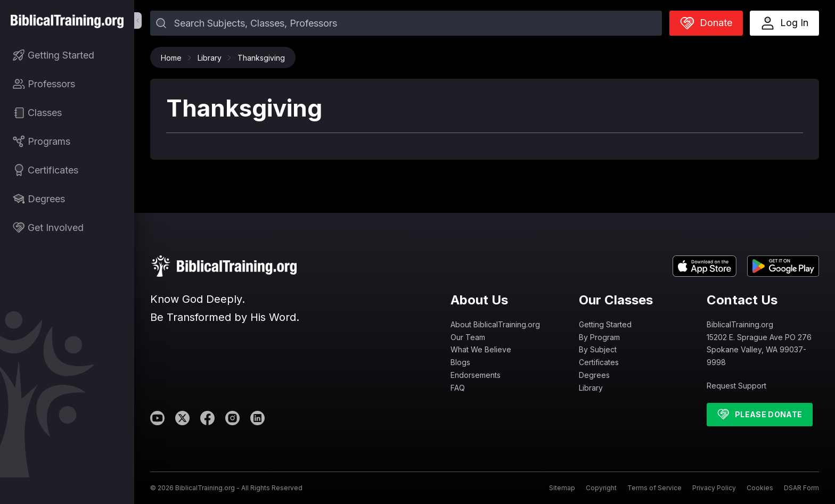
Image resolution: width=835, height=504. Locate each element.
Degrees (594, 375)
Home (174, 58)
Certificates (599, 362)
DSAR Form (801, 488)
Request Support (736, 386)
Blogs (460, 362)
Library (212, 58)
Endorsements (476, 375)
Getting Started (605, 324)
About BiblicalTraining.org (495, 324)
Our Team (468, 337)
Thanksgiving (261, 58)
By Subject (598, 349)
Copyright (601, 488)
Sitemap (562, 488)
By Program (599, 337)
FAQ (458, 388)
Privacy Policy (714, 488)
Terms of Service (654, 488)
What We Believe (481, 349)
